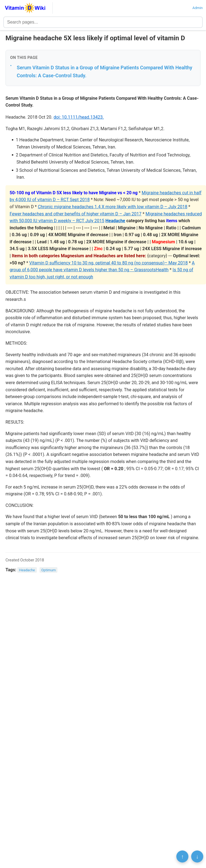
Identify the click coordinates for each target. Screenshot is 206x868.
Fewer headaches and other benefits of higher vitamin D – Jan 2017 (76, 214)
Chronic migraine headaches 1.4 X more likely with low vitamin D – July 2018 (113, 207)
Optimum (48, 570)
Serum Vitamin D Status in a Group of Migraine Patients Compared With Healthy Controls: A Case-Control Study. (105, 72)
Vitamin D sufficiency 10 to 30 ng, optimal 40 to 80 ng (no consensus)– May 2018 (109, 263)
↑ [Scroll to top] (182, 856)
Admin (197, 8)
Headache (115, 221)
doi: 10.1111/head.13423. (79, 117)
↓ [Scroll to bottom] (197, 856)
